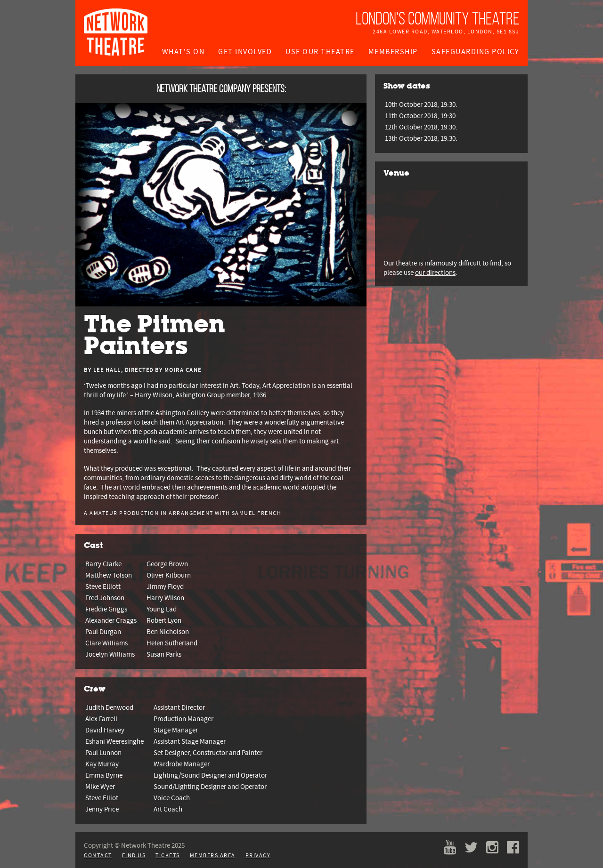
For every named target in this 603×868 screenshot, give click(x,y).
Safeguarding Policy (476, 52)
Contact (98, 856)
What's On (183, 52)
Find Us (134, 856)
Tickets (168, 856)
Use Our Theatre (320, 52)
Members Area (213, 856)
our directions (435, 273)
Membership (393, 52)
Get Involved (245, 52)
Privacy (258, 856)
